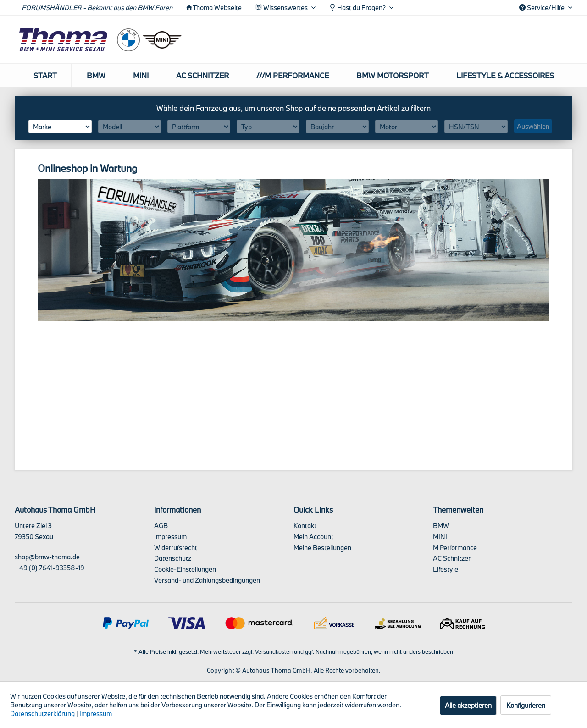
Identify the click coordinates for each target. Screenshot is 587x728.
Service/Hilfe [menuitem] (543, 8)
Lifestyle (446, 569)
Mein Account (313, 537)
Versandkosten (274, 651)
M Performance (455, 548)
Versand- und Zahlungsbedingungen (207, 580)
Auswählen (533, 126)
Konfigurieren (526, 705)
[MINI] (141, 75)
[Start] (46, 75)
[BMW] (96, 75)
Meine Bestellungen (322, 548)
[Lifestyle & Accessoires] (505, 75)
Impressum (170, 537)
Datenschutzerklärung (42, 714)
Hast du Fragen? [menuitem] (358, 8)
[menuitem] (46, 75)
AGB (161, 526)
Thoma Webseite (217, 8)
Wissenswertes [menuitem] (282, 8)
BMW (441, 526)
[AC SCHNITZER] (202, 75)
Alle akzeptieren (468, 705)
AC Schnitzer (452, 558)
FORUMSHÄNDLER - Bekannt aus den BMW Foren (97, 8)
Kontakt (305, 526)
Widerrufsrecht (176, 548)
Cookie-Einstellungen (185, 569)
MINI (440, 537)
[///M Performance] (293, 75)
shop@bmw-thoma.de (47, 557)
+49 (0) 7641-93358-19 (50, 568)
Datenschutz (173, 558)
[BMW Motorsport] (393, 75)
